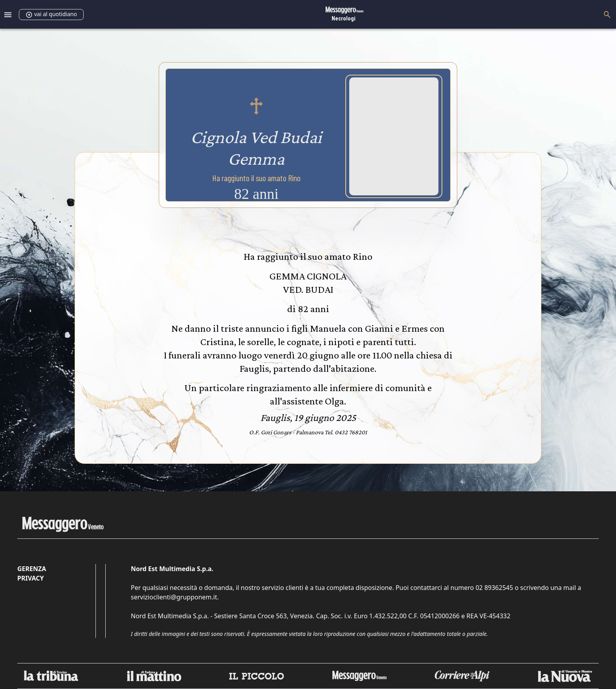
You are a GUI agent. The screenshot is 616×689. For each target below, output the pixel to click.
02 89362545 (494, 588)
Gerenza (32, 569)
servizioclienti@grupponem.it (174, 597)
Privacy (30, 578)
